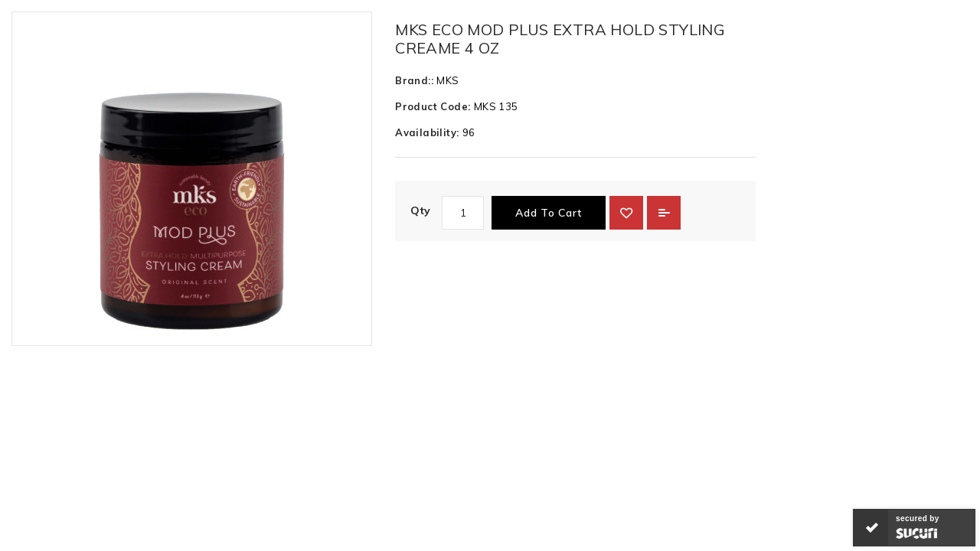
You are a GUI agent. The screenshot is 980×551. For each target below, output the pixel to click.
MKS (448, 80)
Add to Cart (549, 213)
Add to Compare (664, 213)
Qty (420, 210)
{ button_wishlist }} (626, 213)
